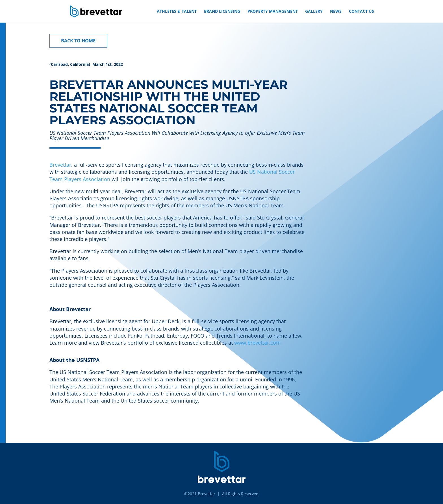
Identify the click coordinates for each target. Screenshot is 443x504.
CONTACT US (361, 12)
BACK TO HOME (78, 41)
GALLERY (314, 12)
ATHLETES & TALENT (177, 12)
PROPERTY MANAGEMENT (273, 12)
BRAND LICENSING (222, 12)
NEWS (336, 12)
